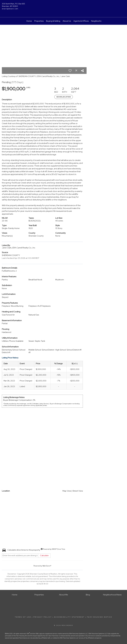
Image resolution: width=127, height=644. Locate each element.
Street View (78, 491)
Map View (67, 491)
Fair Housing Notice (100, 617)
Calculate (44, 555)
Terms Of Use (23, 617)
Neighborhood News (100, 21)
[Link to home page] (63, 6)
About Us (67, 21)
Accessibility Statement (69, 617)
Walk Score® (47, 566)
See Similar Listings (64, 97)
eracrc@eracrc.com (10, 9)
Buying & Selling (53, 21)
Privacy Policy (43, 617)
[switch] (70, 71)
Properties (39, 21)
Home (29, 21)
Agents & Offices (81, 21)
